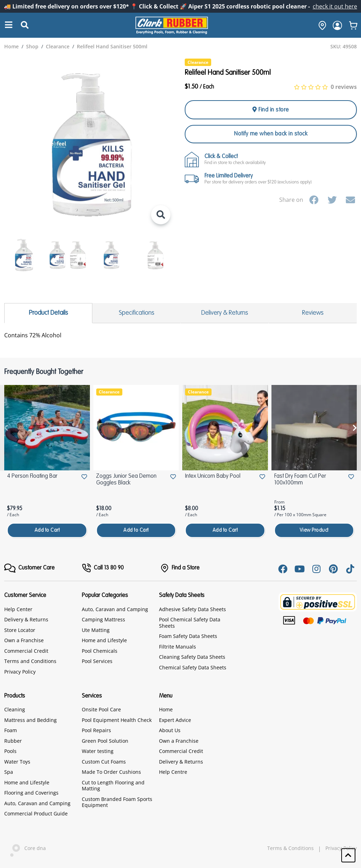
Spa (9, 772)
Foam (11, 730)
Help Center (18, 609)
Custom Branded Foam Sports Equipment (117, 802)
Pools (10, 751)
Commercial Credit (26, 651)
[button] (348, 855)
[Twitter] (332, 200)
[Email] (350, 200)
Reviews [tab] (313, 313)
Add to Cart (47, 530)
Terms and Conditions (30, 661)
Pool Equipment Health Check (117, 720)
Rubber (13, 741)
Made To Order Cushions (111, 772)
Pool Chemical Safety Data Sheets (190, 623)
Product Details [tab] (48, 313)
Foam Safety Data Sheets (188, 636)
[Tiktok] (350, 569)
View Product (314, 530)
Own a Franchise (24, 640)
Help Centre (173, 772)
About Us (170, 730)
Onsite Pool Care (101, 709)
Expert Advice (175, 720)
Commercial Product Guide (36, 813)
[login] (337, 25)
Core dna (25, 849)
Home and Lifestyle (104, 640)
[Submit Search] (25, 25)
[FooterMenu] (29, 568)
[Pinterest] (334, 569)
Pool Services (97, 661)
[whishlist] (353, 25)
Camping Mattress (103, 619)
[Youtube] (300, 569)
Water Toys (17, 762)
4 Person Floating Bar (32, 476)
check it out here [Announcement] (335, 6)
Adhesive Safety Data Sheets (192, 609)
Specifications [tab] (137, 313)
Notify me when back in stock (271, 134)
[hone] (320, 25)
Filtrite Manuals (178, 647)
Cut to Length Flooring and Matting (113, 786)
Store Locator (20, 630)
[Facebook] (314, 200)
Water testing (98, 751)
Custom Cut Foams (104, 762)
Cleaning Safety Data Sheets (192, 657)
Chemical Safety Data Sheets (193, 667)
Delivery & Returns (26, 619)
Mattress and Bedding (30, 720)
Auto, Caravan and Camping (115, 609)
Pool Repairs (96, 730)
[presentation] (6, 428)
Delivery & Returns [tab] (225, 313)
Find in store (271, 110)
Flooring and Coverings (31, 793)
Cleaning (15, 709)
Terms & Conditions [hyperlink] (290, 848)
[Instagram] (317, 569)
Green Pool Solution (105, 741)
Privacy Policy (20, 672)
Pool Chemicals (100, 651)
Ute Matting (96, 630)
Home (166, 709)
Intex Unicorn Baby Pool (213, 476)
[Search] (9, 25)
